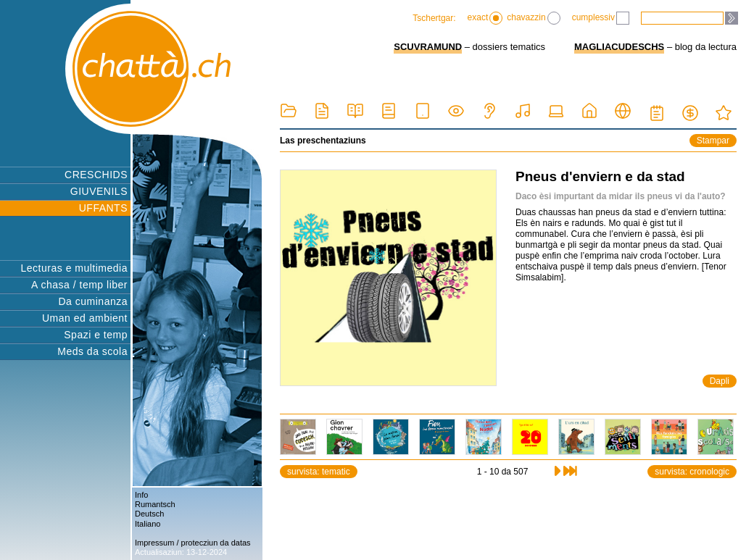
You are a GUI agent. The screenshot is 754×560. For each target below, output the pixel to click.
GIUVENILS (99, 191)
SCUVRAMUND (428, 47)
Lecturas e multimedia (74, 268)
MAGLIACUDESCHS (619, 47)
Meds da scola (92, 351)
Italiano (148, 524)
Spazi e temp (96, 335)
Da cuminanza (94, 301)
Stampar (713, 141)
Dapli (720, 381)
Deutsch (149, 514)
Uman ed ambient (85, 318)
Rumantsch (155, 504)
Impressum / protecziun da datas (193, 543)
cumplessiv (601, 18)
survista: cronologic (692, 472)
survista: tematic (319, 472)
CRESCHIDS (96, 175)
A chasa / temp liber (79, 285)
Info (141, 495)
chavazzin (533, 18)
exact (485, 18)
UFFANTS (103, 208)
